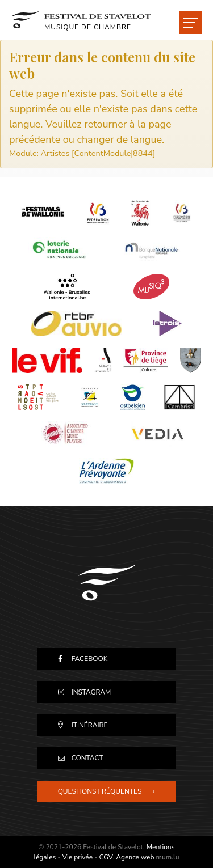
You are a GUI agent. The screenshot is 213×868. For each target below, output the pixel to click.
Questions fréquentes (100, 791)
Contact (87, 758)
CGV (106, 857)
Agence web (135, 857)
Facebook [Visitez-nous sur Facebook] (90, 659)
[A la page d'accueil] (81, 20)
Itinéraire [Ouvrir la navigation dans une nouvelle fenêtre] (90, 725)
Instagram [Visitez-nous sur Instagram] (91, 692)
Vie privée (78, 857)
